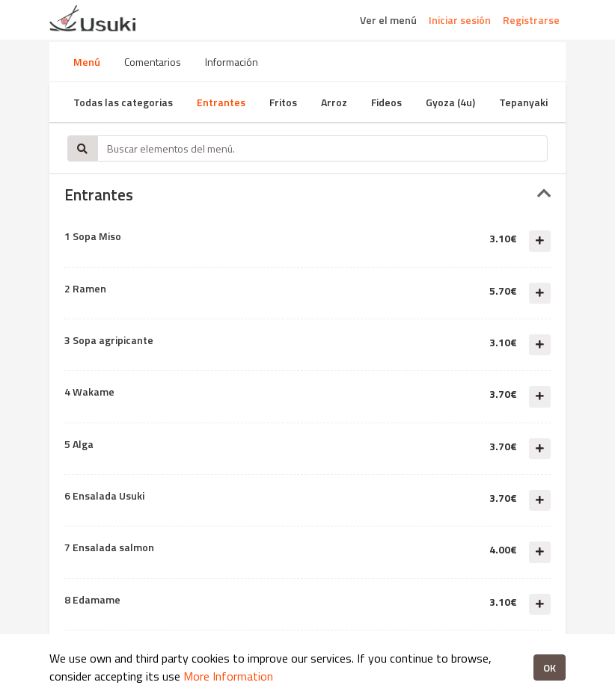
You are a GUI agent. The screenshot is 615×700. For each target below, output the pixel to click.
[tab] (307, 195)
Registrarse (531, 20)
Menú (87, 62)
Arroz (334, 102)
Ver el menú (388, 20)
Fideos (386, 102)
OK (550, 667)
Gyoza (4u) (450, 102)
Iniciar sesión (460, 20)
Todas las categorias (123, 102)
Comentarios (153, 62)
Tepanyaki (523, 102)
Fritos (283, 102)
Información (232, 62)
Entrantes (221, 102)
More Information (228, 676)
